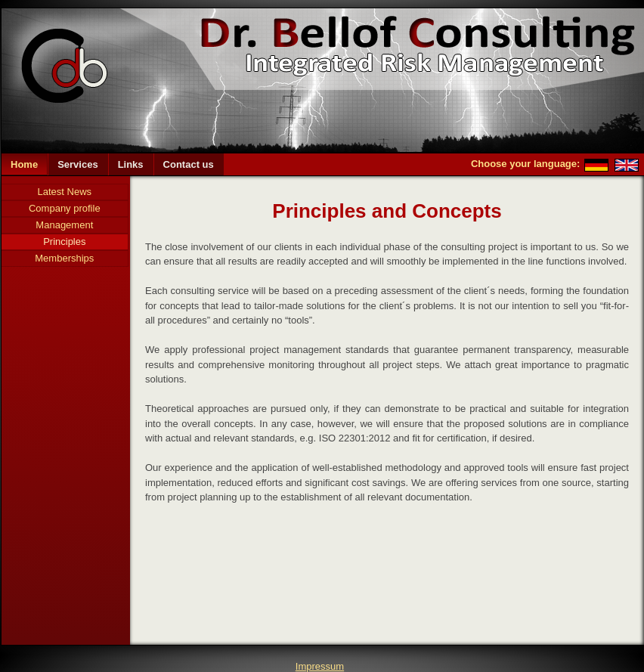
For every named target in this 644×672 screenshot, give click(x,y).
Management (64, 225)
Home (24, 164)
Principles (64, 242)
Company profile (65, 208)
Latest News (65, 192)
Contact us (189, 164)
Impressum (320, 666)
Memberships (64, 258)
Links (131, 164)
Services (78, 164)
